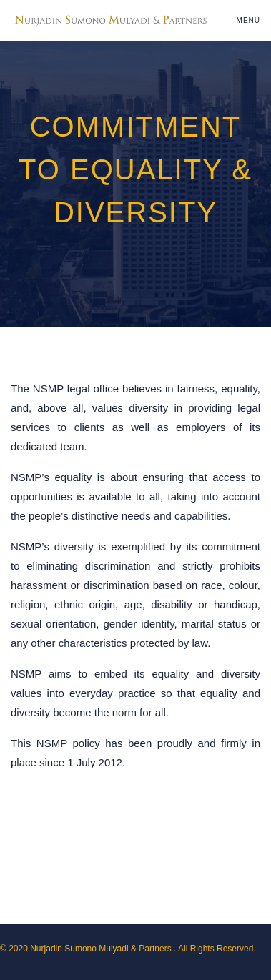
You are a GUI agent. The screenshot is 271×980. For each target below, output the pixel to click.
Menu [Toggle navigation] (248, 20)
